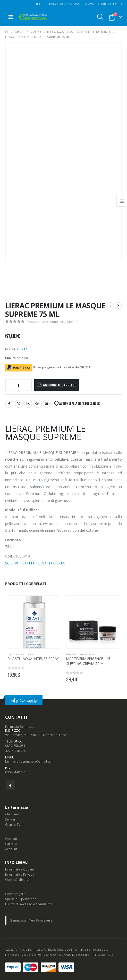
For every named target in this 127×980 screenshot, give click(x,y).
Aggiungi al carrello (60, 385)
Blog (40, 4)
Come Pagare (15, 894)
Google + (38, 404)
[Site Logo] (33, 17)
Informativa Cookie (20, 869)
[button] (11, 17)
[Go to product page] (34, 622)
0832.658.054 (15, 746)
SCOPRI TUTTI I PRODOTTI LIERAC (35, 563)
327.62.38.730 (16, 751)
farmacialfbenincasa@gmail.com (30, 761)
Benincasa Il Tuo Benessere (31, 920)
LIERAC (23, 349)
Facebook (9, 404)
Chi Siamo (13, 814)
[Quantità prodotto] (19, 385)
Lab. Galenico (111, 4)
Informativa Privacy (20, 874)
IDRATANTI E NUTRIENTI (22, 654)
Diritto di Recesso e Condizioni (29, 904)
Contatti (11, 839)
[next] (118, 306)
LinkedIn (28, 404)
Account (11, 849)
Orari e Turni (15, 824)
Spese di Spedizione (21, 899)
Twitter (19, 404)
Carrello (11, 844)
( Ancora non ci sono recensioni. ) (52, 322)
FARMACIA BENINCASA (65, 4)
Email (47, 404)
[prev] (111, 306)
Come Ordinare (17, 880)
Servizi (90, 4)
